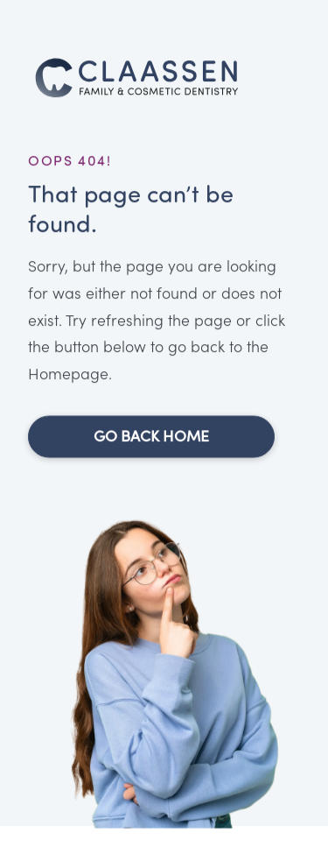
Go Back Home (151, 438)
